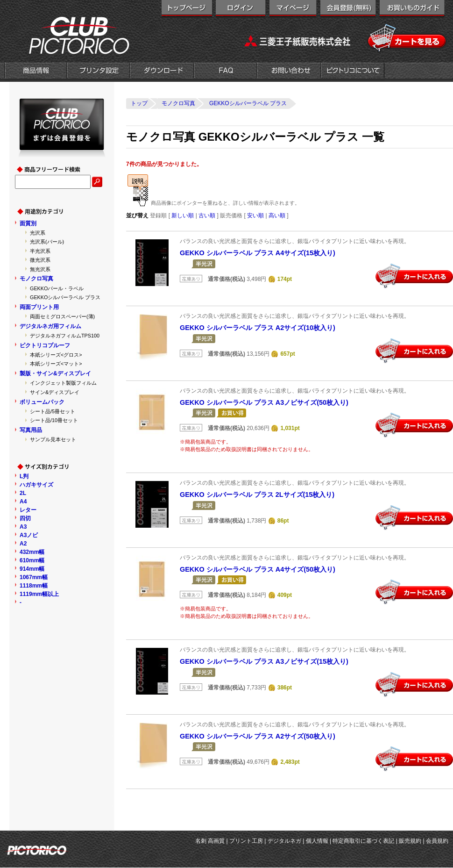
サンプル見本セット (53, 439)
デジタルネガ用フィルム (50, 326)
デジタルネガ (284, 841)
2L (23, 493)
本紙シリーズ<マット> (56, 364)
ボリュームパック (42, 402)
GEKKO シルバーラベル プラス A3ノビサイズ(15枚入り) (264, 661)
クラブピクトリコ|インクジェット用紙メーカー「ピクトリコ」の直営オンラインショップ (68, 35)
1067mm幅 (34, 577)
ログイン (241, 9)
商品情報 (36, 72)
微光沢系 (40, 260)
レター (28, 510)
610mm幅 (32, 560)
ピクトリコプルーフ (45, 345)
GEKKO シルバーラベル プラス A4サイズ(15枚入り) (258, 253)
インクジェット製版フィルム (63, 383)
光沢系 (38, 233)
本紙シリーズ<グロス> (56, 355)
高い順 (277, 215)
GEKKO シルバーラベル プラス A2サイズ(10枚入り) (258, 328)
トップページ (187, 9)
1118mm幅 (34, 586)
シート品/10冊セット (54, 420)
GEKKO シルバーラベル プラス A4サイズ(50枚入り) (258, 569)
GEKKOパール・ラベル (57, 288)
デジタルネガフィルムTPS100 (65, 336)
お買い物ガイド (412, 9)
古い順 (207, 215)
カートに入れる (414, 276)
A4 (23, 502)
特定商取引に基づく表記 (363, 841)
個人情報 (317, 841)
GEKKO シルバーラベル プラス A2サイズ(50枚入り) (258, 736)
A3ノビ (29, 535)
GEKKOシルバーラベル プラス (65, 297)
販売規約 (410, 841)
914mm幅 (32, 569)
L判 (24, 476)
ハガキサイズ (36, 485)
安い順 (255, 215)
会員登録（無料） (348, 9)
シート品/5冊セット (53, 411)
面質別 (28, 223)
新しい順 (183, 215)
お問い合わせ (289, 72)
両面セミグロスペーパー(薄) (62, 316)
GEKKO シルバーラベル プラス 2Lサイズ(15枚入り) (257, 495)
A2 (23, 544)
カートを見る (407, 38)
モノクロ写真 (36, 279)
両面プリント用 (39, 307)
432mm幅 (32, 552)
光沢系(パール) (47, 242)
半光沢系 (40, 251)
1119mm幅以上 (39, 594)
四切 (25, 518)
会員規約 (437, 841)
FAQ (226, 72)
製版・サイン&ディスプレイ (55, 373)
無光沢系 (40, 269)
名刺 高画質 (210, 841)
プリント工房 (246, 841)
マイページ (293, 9)
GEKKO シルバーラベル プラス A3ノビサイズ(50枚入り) (264, 402)
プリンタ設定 (99, 72)
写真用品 (31, 430)
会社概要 (353, 72)
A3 (23, 527)
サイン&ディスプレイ (55, 392)
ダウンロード (162, 72)
